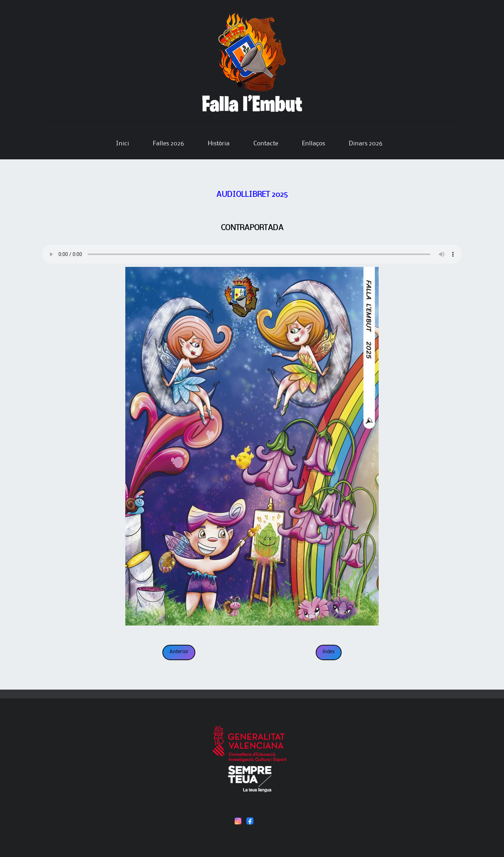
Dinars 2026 (366, 144)
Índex (329, 652)
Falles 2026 (169, 144)
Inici (122, 144)
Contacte (266, 144)
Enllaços (314, 144)
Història (219, 144)
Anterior (179, 652)
